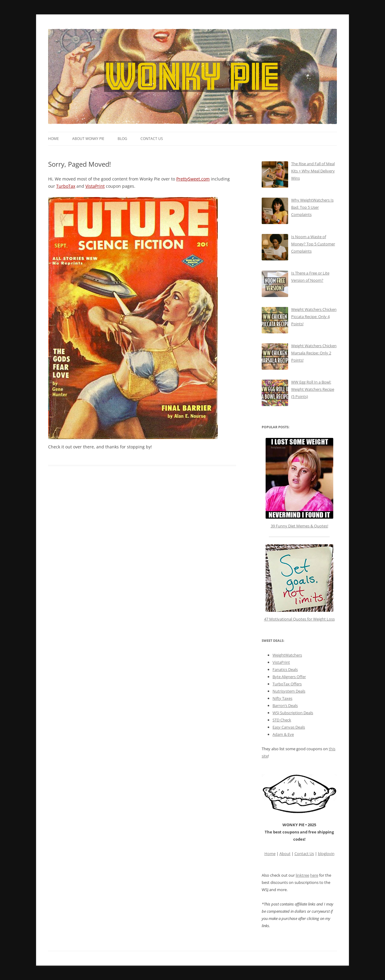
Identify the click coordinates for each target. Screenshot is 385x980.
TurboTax (66, 186)
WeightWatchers (287, 655)
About (285, 854)
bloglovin (326, 854)
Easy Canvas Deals (289, 727)
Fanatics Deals (285, 669)
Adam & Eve (283, 734)
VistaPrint (95, 186)
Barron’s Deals (285, 705)
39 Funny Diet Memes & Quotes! (299, 526)
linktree (302, 875)
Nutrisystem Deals (289, 691)
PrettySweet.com (193, 179)
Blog (122, 139)
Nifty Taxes (282, 698)
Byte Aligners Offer (289, 677)
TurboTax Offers (287, 684)
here (314, 875)
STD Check (282, 720)
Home (54, 139)
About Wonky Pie (88, 139)
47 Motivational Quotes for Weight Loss (299, 583)
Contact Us (152, 139)
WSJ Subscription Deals (293, 713)
